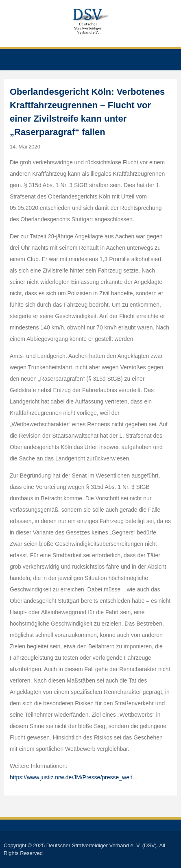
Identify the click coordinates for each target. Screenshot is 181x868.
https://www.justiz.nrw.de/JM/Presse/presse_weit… (74, 777)
